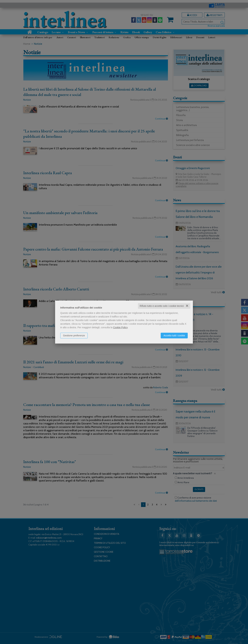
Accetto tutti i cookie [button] (174, 335)
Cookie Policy (120, 327)
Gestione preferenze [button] (74, 335)
